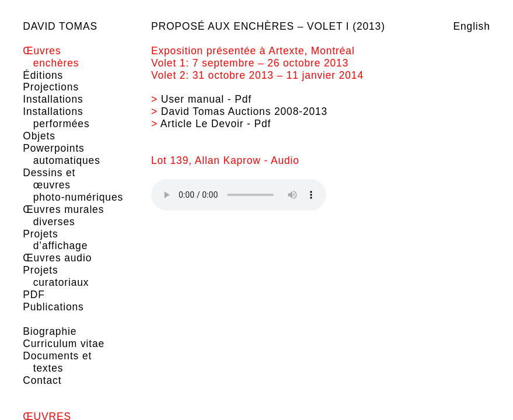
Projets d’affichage (55, 240)
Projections (51, 87)
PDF (34, 295)
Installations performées (56, 118)
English (472, 26)
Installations (53, 99)
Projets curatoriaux (56, 276)
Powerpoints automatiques (62, 154)
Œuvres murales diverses (63, 216)
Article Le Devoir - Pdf (216, 124)
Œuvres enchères (51, 57)
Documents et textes (57, 362)
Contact (42, 380)
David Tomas (60, 26)
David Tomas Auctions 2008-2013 (244, 111)
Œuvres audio (57, 258)
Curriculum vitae (64, 344)
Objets (39, 136)
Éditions (43, 75)
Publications (53, 307)
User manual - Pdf (206, 99)
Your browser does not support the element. (239, 195)
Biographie (50, 331)
